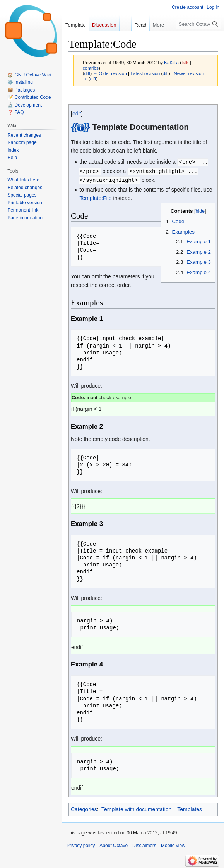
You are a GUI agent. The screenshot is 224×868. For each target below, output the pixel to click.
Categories (84, 808)
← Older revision (110, 73)
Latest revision (145, 73)
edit (77, 114)
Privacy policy (81, 844)
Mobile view (173, 844)
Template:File (95, 197)
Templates (190, 808)
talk (185, 62)
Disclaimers (144, 844)
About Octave (114, 844)
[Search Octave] (198, 24)
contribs (91, 68)
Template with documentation (136, 808)
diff (87, 73)
